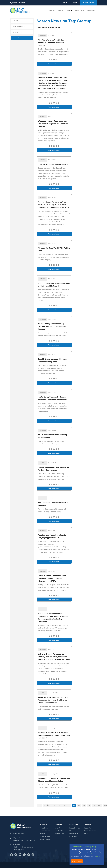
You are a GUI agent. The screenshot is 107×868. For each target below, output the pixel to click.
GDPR (98, 856)
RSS (71, 831)
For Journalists (74, 836)
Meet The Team (59, 834)
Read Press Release (54, 64)
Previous (47, 805)
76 (94, 805)
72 (74, 805)
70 (64, 805)
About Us (57, 828)
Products (43, 825)
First (39, 805)
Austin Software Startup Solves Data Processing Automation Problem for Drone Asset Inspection (53, 700)
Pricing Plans (44, 828)
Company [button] (51, 10)
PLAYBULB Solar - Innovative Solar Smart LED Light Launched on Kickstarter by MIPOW (52, 578)
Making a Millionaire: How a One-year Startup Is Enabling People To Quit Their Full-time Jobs (54, 735)
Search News (17, 38)
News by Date (17, 32)
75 (89, 805)
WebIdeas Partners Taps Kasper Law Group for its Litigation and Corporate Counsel (53, 124)
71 (69, 805)
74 (84, 805)
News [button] (69, 10)
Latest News (17, 21)
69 (59, 805)
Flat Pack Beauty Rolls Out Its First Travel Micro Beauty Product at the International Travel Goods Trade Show (54, 205)
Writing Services (45, 836)
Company (58, 825)
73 (79, 805)
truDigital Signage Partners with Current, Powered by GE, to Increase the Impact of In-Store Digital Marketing (54, 657)
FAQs (86, 834)
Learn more (95, 854)
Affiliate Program (45, 839)
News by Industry (19, 27)
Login (75, 3)
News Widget (74, 834)
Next (99, 805)
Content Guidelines (90, 831)
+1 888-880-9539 (17, 3)
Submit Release (89, 3)
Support (88, 825)
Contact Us (91, 10)
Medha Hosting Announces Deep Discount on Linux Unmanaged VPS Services (52, 327)
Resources (74, 825)
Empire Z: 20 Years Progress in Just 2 (53, 164)
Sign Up (64, 3)
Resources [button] (79, 10)
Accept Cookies (77, 861)
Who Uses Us (59, 831)
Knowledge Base (75, 828)
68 (54, 805)
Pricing (61, 10)
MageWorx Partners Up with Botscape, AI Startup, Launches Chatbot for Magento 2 (53, 43)
